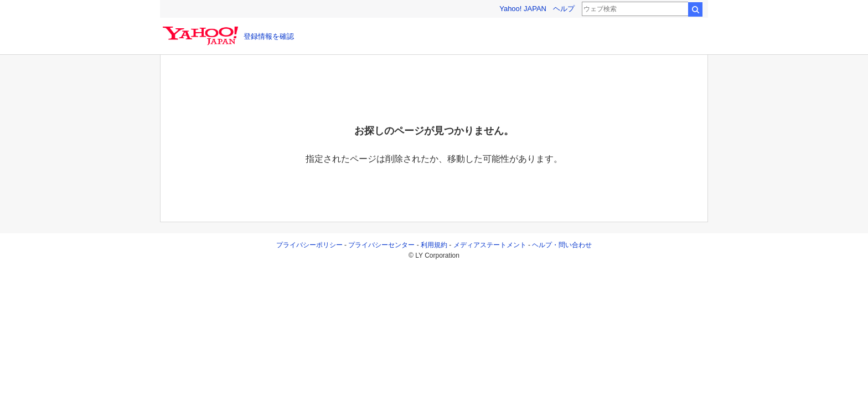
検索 (695, 9)
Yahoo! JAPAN (523, 9)
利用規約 (434, 245)
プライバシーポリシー (309, 245)
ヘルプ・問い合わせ (562, 245)
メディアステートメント (490, 245)
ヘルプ (564, 9)
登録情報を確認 (269, 36)
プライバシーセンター (381, 245)
